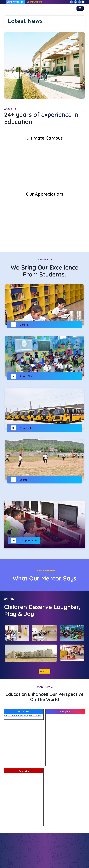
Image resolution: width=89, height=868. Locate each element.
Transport (25, 428)
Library (24, 325)
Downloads (36, 2)
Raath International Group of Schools (23, 715)
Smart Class (26, 376)
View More (44, 671)
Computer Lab (28, 540)
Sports (23, 480)
